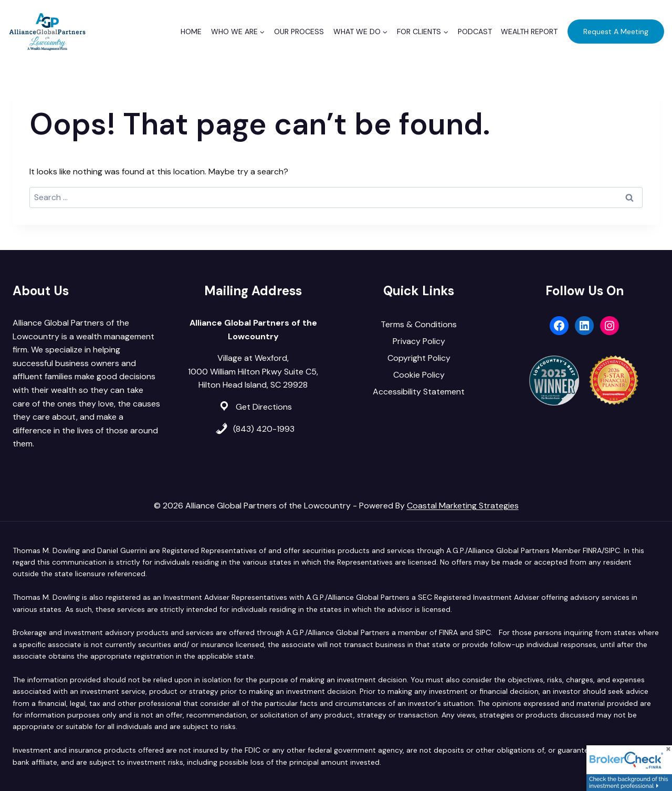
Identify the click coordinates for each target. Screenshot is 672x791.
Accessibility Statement (419, 392)
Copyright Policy (419, 358)
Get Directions (264, 407)
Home (191, 32)
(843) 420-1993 (264, 429)
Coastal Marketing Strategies (463, 506)
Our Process (299, 32)
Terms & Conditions (419, 324)
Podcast (475, 32)
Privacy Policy (419, 341)
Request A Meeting (616, 32)
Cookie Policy (419, 375)
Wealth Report (529, 32)
